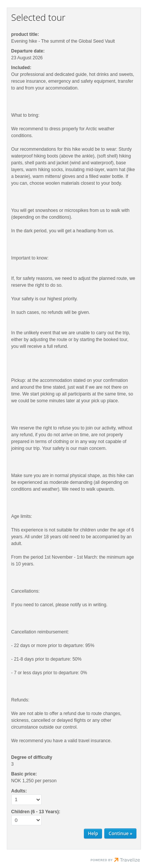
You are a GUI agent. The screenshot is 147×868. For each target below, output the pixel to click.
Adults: (19, 791)
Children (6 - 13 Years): (36, 812)
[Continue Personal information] (120, 833)
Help (93, 833)
